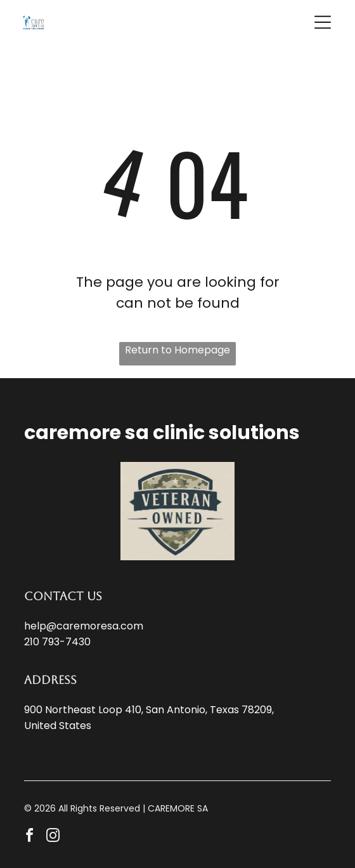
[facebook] (29, 837)
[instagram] (53, 837)
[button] (323, 22)
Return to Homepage (177, 350)
